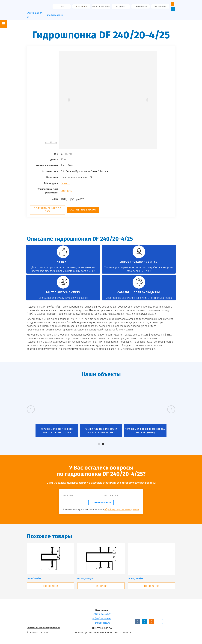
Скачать (65, 183)
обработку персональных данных (122, 509)
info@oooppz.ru (55, 15)
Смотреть (66, 191)
